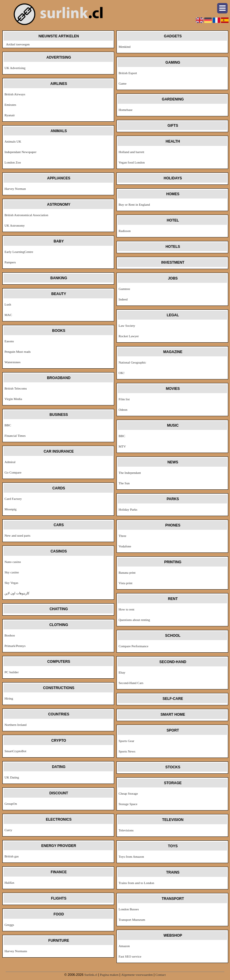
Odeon (123, 410)
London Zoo (13, 162)
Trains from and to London (136, 883)
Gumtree (124, 289)
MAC (8, 315)
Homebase (125, 110)
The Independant (130, 473)
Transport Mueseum (132, 920)
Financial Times (15, 436)
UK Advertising (15, 68)
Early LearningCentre (19, 252)
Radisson (125, 231)
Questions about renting (134, 620)
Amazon (124, 946)
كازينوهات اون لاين (17, 593)
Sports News (127, 751)
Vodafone (125, 546)
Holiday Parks (128, 509)
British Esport (128, 73)
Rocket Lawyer (129, 336)
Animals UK (13, 141)
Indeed (123, 299)
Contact (161, 975)
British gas (12, 856)
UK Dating (12, 777)
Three (122, 536)
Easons (9, 341)
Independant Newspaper (21, 152)
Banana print (127, 573)
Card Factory (13, 499)
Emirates (10, 105)
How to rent (127, 609)
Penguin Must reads (18, 352)
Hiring (9, 698)
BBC (8, 425)
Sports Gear (126, 741)
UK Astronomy (15, 225)
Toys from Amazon (131, 857)
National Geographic (132, 362)
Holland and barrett (131, 152)
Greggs (9, 925)
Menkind (125, 47)
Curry (8, 830)
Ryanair (10, 115)
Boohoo (10, 635)
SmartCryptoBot (15, 751)
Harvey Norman (15, 189)
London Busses (129, 909)
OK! (122, 373)
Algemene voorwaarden (137, 975)
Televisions (126, 830)
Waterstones (13, 362)
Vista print (125, 583)
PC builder (12, 672)
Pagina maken (109, 975)
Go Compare (13, 472)
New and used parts (17, 535)
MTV (122, 446)
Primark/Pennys (15, 646)
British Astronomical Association (26, 215)
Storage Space (128, 804)
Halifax (9, 883)
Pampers (10, 262)
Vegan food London (132, 162)
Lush (8, 304)
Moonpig (10, 509)
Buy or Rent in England (134, 204)
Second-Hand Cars (131, 683)
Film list (124, 399)
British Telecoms (16, 388)
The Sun (124, 483)
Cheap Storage (128, 793)
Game (122, 83)
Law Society (127, 326)
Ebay (122, 672)
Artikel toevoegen (18, 44)
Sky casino (12, 572)
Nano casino (13, 562)
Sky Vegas (11, 583)
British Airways (15, 94)
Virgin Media (13, 399)
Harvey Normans (16, 951)
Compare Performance (133, 646)
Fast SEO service (130, 956)
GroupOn (11, 804)
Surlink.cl (91, 975)
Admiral (10, 462)
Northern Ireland (16, 725)
